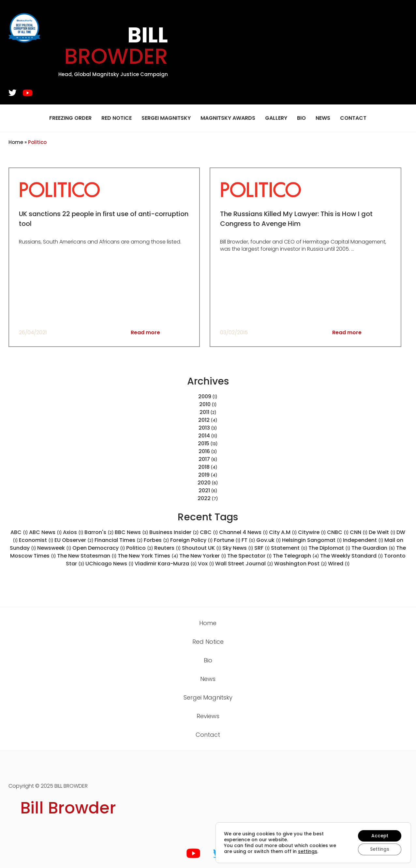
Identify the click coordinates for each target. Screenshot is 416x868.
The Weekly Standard (352, 556)
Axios (73, 532)
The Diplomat (329, 548)
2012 (204, 420)
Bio (301, 118)
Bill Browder (68, 808)
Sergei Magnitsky (166, 118)
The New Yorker (203, 556)
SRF (262, 548)
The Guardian (373, 548)
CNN (359, 532)
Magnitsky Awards (228, 118)
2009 (205, 396)
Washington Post (301, 564)
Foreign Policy (192, 540)
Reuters (168, 548)
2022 (204, 498)
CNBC (338, 532)
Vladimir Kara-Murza (166, 564)
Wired (339, 564)
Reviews (208, 716)
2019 (204, 475)
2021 (204, 490)
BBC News (132, 532)
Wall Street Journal (244, 564)
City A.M (283, 532)
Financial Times (119, 540)
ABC (19, 532)
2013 (204, 428)
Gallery (276, 118)
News (323, 118)
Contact (353, 118)
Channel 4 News (244, 532)
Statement (289, 548)
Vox (206, 564)
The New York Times (148, 556)
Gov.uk (269, 540)
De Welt (382, 532)
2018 (204, 467)
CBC (209, 532)
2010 (205, 404)
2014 (204, 436)
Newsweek (54, 548)
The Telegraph (296, 556)
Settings (379, 849)
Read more (145, 332)
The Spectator (250, 556)
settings (308, 851)
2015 (204, 443)
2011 (204, 412)
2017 (204, 459)
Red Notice (117, 118)
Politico (140, 548)
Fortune (227, 540)
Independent (363, 540)
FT (248, 540)
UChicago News (110, 564)
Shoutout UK (202, 548)
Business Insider (174, 532)
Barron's (99, 532)
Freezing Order (70, 118)
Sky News (238, 548)
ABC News (45, 532)
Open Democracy (99, 548)
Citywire (312, 532)
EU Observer (74, 540)
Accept (379, 836)
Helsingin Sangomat (312, 540)
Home (16, 142)
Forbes (156, 540)
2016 (204, 451)
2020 (204, 483)
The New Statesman (87, 556)
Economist (36, 540)
